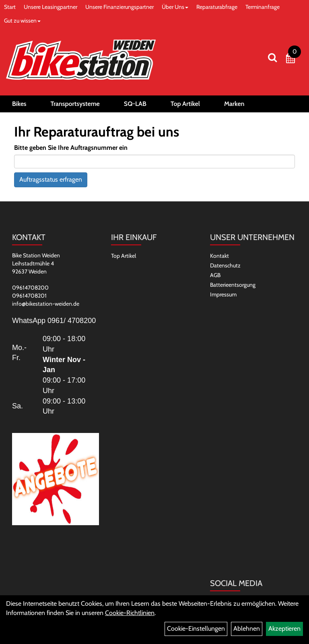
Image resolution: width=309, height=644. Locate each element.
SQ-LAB (135, 104)
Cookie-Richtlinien (130, 613)
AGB (215, 275)
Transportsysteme (75, 104)
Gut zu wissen (22, 21)
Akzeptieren (284, 628)
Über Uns (175, 7)
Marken (234, 104)
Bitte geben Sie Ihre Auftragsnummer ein (71, 148)
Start (10, 7)
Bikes (19, 104)
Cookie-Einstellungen (196, 628)
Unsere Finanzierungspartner (119, 7)
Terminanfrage (263, 7)
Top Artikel (185, 104)
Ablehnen (247, 628)
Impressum (223, 294)
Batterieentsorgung (233, 285)
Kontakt (219, 256)
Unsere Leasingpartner (50, 7)
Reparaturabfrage (217, 7)
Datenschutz (225, 265)
